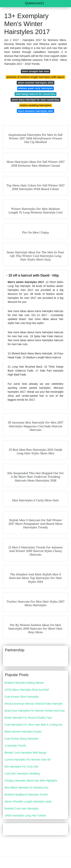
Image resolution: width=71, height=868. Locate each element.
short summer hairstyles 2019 (36, 83)
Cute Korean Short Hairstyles (22, 697)
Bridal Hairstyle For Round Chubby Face (28, 718)
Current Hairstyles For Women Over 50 (27, 760)
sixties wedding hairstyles (35, 105)
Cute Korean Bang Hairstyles (22, 739)
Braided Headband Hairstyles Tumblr (26, 795)
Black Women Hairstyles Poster (23, 732)
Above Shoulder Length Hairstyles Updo (28, 802)
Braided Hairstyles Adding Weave (24, 683)
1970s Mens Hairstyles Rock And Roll (27, 690)
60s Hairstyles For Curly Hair (21, 767)
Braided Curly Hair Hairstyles (22, 808)
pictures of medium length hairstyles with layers (35, 77)
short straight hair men (35, 71)
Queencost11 (35, 3)
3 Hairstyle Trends (15, 746)
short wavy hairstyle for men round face (36, 100)
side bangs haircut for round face (35, 94)
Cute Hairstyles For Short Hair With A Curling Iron (34, 725)
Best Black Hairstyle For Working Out (26, 788)
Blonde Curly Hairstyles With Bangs (25, 753)
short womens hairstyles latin (35, 111)
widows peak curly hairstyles (35, 88)
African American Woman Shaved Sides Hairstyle (34, 704)
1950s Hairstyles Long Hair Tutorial (25, 815)
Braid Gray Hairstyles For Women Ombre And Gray (35, 711)
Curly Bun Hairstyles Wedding (22, 774)
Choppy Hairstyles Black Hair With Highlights (31, 781)
